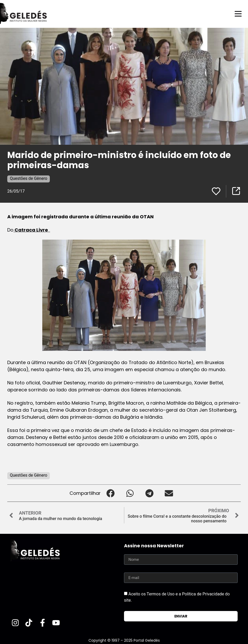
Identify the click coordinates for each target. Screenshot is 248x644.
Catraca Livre (32, 230)
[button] (110, 493)
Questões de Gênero (29, 178)
